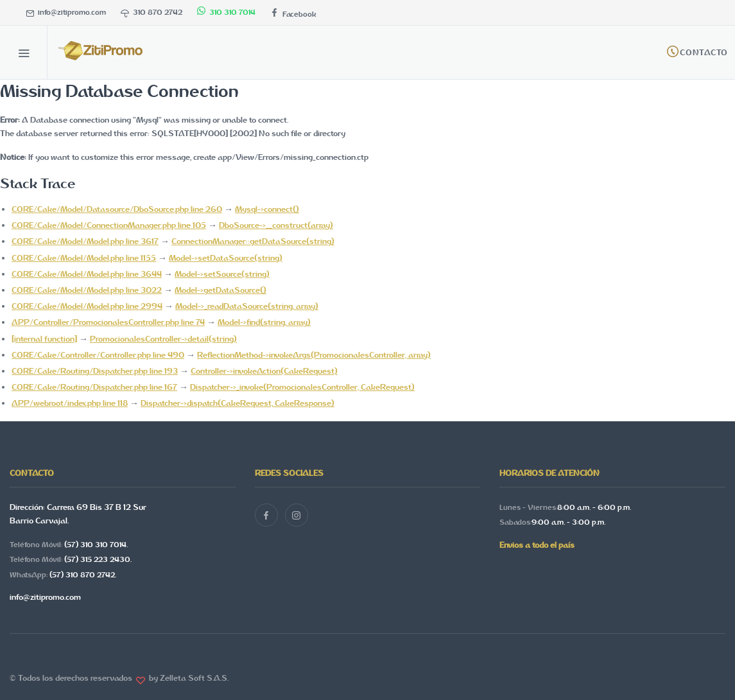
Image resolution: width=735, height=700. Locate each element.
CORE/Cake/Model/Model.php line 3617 (85, 241)
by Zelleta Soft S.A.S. (187, 678)
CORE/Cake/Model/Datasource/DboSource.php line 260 (117, 209)
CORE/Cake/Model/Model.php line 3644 (87, 274)
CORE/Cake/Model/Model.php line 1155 (84, 258)
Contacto (704, 52)
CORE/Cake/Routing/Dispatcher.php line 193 (95, 371)
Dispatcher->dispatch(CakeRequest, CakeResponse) (238, 403)
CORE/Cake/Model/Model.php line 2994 (87, 306)
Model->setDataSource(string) (226, 258)
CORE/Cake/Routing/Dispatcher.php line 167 (94, 387)
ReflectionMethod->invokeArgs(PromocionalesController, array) (314, 355)
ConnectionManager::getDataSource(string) (253, 241)
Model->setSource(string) (222, 274)
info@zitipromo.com (66, 13)
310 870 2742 (151, 13)
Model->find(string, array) (264, 322)
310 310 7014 (226, 12)
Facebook (293, 14)
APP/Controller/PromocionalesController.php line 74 (108, 322)
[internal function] (44, 339)
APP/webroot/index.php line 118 (70, 403)
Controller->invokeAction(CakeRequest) (264, 371)
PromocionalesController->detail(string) (163, 339)
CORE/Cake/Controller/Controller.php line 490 (98, 355)
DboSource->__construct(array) (276, 225)
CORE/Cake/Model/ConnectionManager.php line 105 (109, 225)
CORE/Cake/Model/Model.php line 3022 (87, 290)
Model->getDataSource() (221, 290)
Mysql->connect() (267, 209)
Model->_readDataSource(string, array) (247, 306)
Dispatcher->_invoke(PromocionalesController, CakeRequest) (302, 387)
